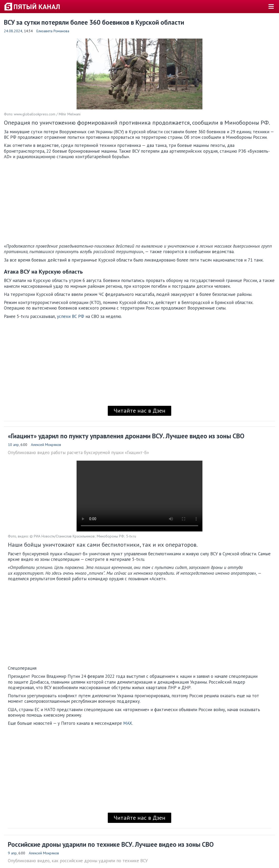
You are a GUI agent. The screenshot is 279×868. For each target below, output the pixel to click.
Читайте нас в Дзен (139, 411)
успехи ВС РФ (71, 316)
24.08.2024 (13, 31)
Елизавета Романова (53, 31)
